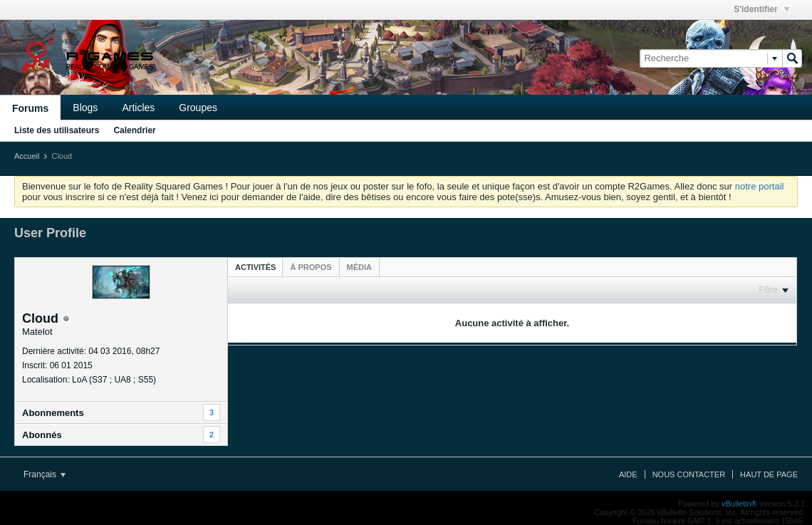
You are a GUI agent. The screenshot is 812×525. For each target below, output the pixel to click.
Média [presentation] (359, 267)
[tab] (255, 267)
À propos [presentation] (311, 267)
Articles (138, 108)
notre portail (760, 186)
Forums (30, 108)
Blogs (85, 108)
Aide (628, 474)
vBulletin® (739, 504)
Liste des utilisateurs (57, 130)
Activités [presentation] (255, 267)
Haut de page (769, 474)
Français (45, 474)
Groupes (198, 108)
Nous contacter (689, 474)
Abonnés (42, 435)
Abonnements (53, 413)
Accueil (27, 156)
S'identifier (761, 9)
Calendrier (134, 130)
